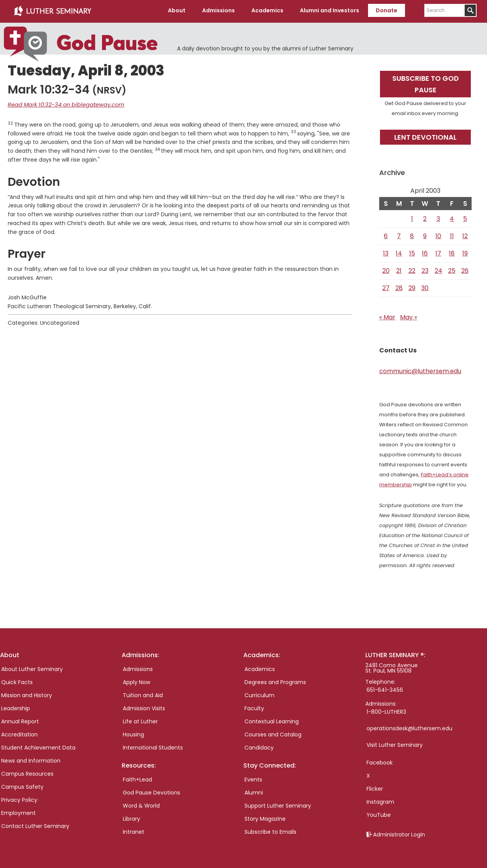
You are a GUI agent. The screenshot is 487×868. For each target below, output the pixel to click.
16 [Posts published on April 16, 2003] (425, 252)
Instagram (380, 800)
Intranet (134, 831)
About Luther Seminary (32, 668)
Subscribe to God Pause (426, 83)
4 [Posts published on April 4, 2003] (452, 217)
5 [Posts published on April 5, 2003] (465, 217)
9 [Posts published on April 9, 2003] (425, 235)
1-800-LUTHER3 (386, 710)
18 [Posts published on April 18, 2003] (452, 252)
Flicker (375, 787)
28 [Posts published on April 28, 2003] (399, 286)
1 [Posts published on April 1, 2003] (412, 217)
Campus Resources (27, 772)
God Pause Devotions (151, 791)
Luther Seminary (52, 11)
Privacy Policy (19, 798)
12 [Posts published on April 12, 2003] (465, 235)
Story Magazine (265, 818)
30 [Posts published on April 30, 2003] (425, 286)
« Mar (387, 316)
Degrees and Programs (275, 681)
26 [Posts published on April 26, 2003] (465, 269)
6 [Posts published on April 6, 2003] (386, 235)
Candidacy (259, 746)
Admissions (138, 668)
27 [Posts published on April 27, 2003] (386, 286)
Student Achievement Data (38, 746)
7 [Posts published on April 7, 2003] (399, 235)
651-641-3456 (385, 688)
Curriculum (259, 694)
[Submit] (470, 10)
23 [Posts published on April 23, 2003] (425, 269)
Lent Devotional (425, 136)
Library (131, 818)
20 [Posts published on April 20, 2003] (386, 269)
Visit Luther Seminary (395, 743)
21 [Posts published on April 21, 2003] (399, 269)
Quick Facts (17, 681)
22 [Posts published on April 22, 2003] (412, 269)
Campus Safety (22, 785)
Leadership (16, 707)
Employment (18, 811)
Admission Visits (144, 707)
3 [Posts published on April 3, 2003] (438, 217)
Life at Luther (140, 720)
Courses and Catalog (273, 733)
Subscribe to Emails (270, 831)
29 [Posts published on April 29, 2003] (412, 286)
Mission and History (27, 694)
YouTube (379, 813)
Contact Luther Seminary (35, 825)
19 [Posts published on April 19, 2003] (465, 252)
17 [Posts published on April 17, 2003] (438, 252)
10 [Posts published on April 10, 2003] (438, 235)
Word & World (141, 805)
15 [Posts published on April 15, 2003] (412, 252)
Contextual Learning (272, 720)
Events (253, 778)
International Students (153, 746)
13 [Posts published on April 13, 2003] (386, 252)
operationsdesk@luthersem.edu (409, 727)
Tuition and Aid (143, 694)
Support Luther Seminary (278, 805)
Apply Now (136, 681)
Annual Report (20, 720)
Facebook (380, 761)
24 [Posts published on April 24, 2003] (438, 269)
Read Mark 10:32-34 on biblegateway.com (63, 103)
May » (408, 316)
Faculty (254, 707)
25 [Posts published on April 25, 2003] (452, 269)
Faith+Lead (137, 778)
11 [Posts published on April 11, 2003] (452, 235)
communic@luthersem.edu (420, 370)
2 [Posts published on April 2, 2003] (425, 217)
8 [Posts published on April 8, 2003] (412, 235)
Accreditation (19, 733)
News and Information (31, 759)
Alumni (254, 791)
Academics (260, 668)
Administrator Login (399, 833)
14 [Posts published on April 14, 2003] (399, 252)
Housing (133, 733)
